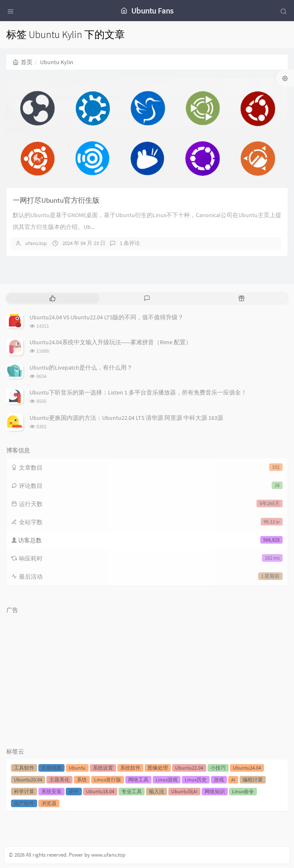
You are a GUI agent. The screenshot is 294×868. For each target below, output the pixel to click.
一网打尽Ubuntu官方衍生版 (56, 200)
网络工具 (138, 780)
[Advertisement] (147, 677)
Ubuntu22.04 (189, 768)
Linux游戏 (167, 780)
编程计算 (253, 780)
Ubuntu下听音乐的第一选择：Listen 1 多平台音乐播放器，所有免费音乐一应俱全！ (138, 392)
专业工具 (132, 791)
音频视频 (51, 768)
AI (233, 780)
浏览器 (49, 803)
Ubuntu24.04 (247, 768)
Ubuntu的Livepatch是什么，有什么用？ (81, 367)
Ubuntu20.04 (28, 780)
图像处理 (158, 768)
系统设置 (103, 768)
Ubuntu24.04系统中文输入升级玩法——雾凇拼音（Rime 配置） (111, 342)
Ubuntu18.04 (100, 791)
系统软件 (130, 768)
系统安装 (51, 791)
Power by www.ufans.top (97, 855)
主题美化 (59, 780)
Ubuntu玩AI (184, 791)
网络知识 (215, 791)
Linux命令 (243, 791)
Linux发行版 (108, 780)
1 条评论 (130, 243)
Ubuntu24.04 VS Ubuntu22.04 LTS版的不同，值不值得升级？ (107, 317)
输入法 (156, 791)
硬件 (74, 791)
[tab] (53, 298)
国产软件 (24, 803)
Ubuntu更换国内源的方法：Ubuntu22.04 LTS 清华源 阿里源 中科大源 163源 (126, 418)
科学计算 (24, 791)
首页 (23, 62)
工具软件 (24, 768)
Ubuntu (77, 768)
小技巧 (218, 768)
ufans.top (36, 243)
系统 (82, 780)
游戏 (219, 780)
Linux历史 (196, 780)
